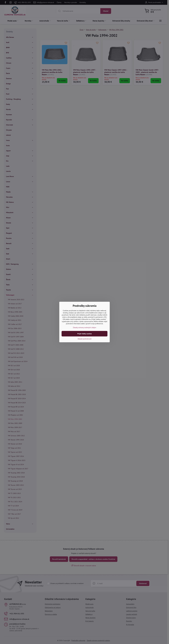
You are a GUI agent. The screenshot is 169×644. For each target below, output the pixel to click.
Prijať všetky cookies (85, 334)
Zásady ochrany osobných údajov (85, 327)
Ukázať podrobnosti (85, 339)
